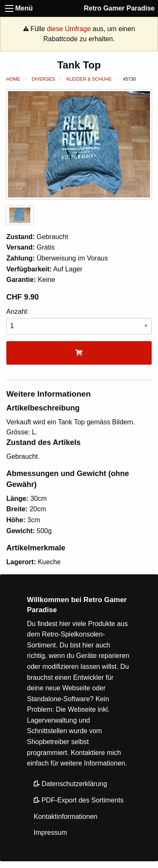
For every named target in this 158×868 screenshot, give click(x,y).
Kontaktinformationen (66, 817)
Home (13, 79)
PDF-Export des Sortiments (79, 800)
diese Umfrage (69, 29)
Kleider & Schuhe (89, 79)
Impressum (50, 832)
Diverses (43, 79)
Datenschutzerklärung (70, 784)
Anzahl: (79, 321)
